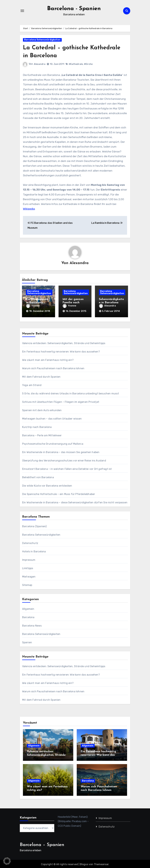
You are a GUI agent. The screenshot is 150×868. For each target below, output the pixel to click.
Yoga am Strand (32, 384)
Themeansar (101, 863)
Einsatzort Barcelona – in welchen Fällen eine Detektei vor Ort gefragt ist (67, 468)
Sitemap (27, 584)
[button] (7, 861)
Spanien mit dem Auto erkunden (42, 409)
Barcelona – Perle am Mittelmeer (42, 434)
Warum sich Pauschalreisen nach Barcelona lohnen (53, 367)
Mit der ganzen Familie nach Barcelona (73, 303)
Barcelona (28, 616)
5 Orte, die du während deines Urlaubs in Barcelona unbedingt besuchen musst (71, 392)
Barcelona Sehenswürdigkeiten (42, 40)
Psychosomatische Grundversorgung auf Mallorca (53, 443)
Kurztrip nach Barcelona (37, 426)
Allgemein (28, 608)
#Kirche (88, 64)
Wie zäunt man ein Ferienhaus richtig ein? (48, 359)
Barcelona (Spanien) (34, 525)
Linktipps (28, 567)
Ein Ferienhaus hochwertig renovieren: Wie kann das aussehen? (61, 351)
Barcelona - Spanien (74, 9)
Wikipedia (29, 209)
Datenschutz (30, 542)
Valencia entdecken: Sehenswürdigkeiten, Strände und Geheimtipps (64, 342)
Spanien (27, 641)
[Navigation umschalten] (22, 11)
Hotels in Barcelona (34, 550)
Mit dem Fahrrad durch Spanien (41, 376)
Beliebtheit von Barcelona (38, 476)
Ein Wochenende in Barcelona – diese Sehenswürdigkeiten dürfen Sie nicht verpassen (75, 501)
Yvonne (33, 306)
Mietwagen (29, 576)
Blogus (84, 863)
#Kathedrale (76, 64)
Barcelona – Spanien (42, 844)
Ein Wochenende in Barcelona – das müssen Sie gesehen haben (61, 451)
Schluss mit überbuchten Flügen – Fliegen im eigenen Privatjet (61, 401)
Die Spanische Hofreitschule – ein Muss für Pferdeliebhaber (59, 493)
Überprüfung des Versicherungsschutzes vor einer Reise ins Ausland (64, 459)
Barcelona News (32, 625)
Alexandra (40, 64)
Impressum (29, 559)
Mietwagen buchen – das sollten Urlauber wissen (52, 418)
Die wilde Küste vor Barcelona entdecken (47, 485)
